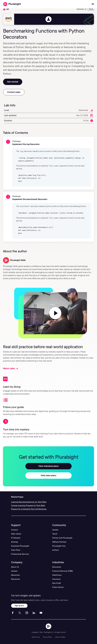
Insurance (56, 579)
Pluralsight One (59, 545)
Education (57, 566)
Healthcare (57, 575)
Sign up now (19, 605)
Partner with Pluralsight (62, 537)
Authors (56, 550)
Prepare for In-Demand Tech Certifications (29, 509)
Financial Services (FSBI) (63, 571)
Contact (15, 529)
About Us (15, 566)
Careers (14, 571)
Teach (55, 533)
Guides (55, 529)
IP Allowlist (16, 537)
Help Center (16, 533)
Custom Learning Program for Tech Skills (28, 505)
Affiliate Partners (59, 541)
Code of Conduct (60, 637)
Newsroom (15, 575)
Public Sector (58, 587)
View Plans (16, 550)
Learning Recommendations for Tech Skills (29, 501)
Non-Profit (57, 583)
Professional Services (20, 554)
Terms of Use (36, 637)
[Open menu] (93, 4)
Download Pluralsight (20, 545)
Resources (15, 579)
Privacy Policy (47, 637)
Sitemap (15, 541)
